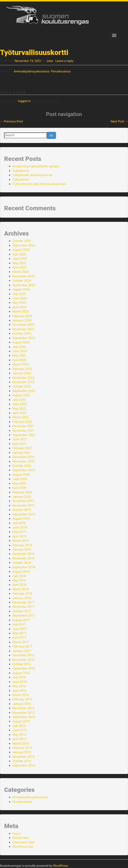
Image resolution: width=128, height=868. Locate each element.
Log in (17, 833)
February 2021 (22, 448)
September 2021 (24, 435)
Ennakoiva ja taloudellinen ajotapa (36, 166)
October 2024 (22, 281)
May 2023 (19, 356)
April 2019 (19, 536)
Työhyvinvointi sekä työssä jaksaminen (39, 184)
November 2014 (23, 757)
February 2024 (22, 316)
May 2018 (19, 580)
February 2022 (22, 422)
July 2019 (19, 523)
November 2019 (23, 505)
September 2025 (24, 245)
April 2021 (19, 444)
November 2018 (23, 558)
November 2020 (23, 461)
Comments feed (23, 842)
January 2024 (22, 320)
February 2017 (22, 646)
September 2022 (24, 391)
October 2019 (22, 510)
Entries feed (21, 838)
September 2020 (24, 470)
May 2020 (19, 483)
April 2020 (19, 488)
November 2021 (23, 431)
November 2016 (23, 660)
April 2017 (19, 638)
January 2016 (22, 704)
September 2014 (24, 766)
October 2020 (22, 466)
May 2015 (19, 735)
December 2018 (23, 554)
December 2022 (23, 378)
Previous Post (11, 121)
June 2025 (20, 259)
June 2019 (20, 528)
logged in (24, 101)
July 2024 (19, 294)
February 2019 (22, 545)
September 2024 (24, 285)
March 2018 (21, 589)
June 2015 (20, 730)
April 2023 (19, 360)
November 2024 (23, 276)
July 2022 (19, 400)
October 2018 (22, 563)
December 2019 (23, 501)
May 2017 (19, 633)
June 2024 (20, 298)
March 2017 (21, 642)
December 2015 (23, 708)
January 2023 (22, 373)
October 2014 (22, 761)
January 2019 (22, 550)
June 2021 (20, 439)
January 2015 (22, 752)
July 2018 (19, 576)
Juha (50, 61)
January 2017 (22, 651)
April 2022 (19, 413)
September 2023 (24, 338)
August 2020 (21, 475)
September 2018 (24, 567)
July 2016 (19, 677)
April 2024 (19, 307)
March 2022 (21, 417)
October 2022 (22, 386)
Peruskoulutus (61, 71)
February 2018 (22, 594)
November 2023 (23, 329)
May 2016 (19, 686)
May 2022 (19, 409)
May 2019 (19, 532)
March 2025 (21, 272)
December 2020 (23, 457)
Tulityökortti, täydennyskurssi (32, 175)
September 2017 (24, 616)
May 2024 (19, 303)
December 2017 (23, 602)
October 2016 (22, 664)
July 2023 (19, 347)
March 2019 (21, 541)
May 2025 (19, 263)
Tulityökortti (21, 171)
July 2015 (19, 726)
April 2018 (19, 585)
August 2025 (21, 250)
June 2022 (20, 404)
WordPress (61, 866)
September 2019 (24, 514)
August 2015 (21, 721)
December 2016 (23, 655)
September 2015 (24, 717)
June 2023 (20, 351)
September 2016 (24, 668)
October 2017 (22, 611)
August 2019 (21, 519)
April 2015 (19, 739)
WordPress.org (23, 847)
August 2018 (21, 572)
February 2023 (22, 369)
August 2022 (21, 395)
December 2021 (23, 426)
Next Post (119, 121)
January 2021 (22, 453)
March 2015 (21, 744)
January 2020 (22, 497)
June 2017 (20, 629)
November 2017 (23, 607)
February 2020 (22, 492)
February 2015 (22, 748)
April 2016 (19, 691)
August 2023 (21, 342)
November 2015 (23, 713)
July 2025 (19, 254)
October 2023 (22, 333)
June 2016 (20, 682)
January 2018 (22, 598)
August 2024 (21, 289)
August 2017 (21, 620)
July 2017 (19, 624)
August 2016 (21, 673)
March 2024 (21, 311)
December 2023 (23, 325)
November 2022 (23, 382)
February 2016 (22, 699)
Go (51, 135)
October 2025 (22, 241)
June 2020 (20, 479)
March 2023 (21, 364)
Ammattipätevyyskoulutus (32, 71)
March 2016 (21, 695)
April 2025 (19, 267)
